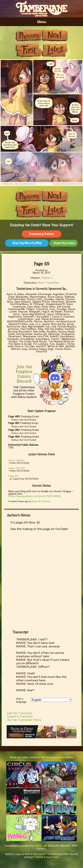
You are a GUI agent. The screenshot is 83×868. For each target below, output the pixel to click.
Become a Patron (41, 234)
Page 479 (13, 476)
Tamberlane (52, 283)
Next (55, 35)
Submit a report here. (47, 857)
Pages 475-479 (17, 468)
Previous (28, 35)
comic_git (41, 846)
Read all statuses (41, 501)
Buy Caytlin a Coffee (27, 243)
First (28, 50)
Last (55, 50)
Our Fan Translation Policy (24, 720)
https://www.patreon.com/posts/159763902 (35, 496)
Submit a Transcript (20, 717)
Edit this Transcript (20, 713)
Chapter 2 (47, 278)
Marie (41, 283)
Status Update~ (17, 460)
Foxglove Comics (55, 757)
